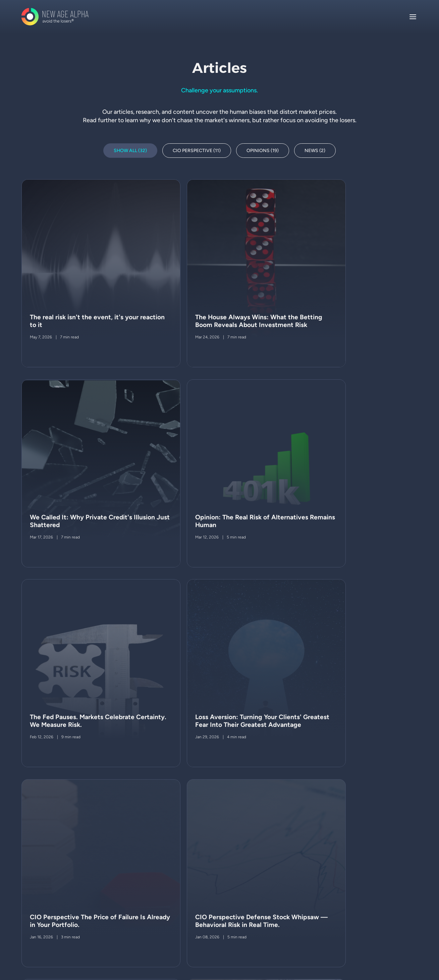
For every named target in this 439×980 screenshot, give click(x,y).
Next (92, 787)
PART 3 (95, 911)
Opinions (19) (263, 151)
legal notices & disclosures (70, 889)
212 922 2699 (350, 899)
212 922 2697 (350, 915)
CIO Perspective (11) (197, 151)
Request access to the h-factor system (255, 906)
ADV (46, 911)
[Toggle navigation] (413, 17)
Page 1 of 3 (393, 787)
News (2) (315, 151)
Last (123, 787)
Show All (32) (130, 151)
